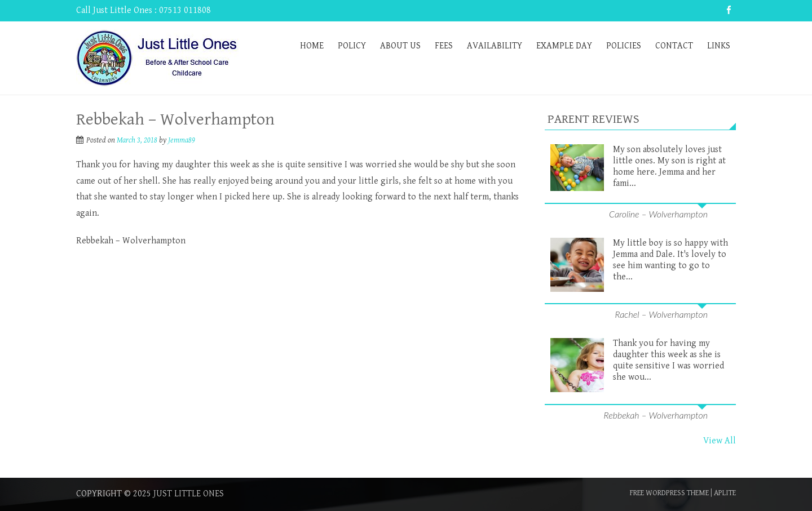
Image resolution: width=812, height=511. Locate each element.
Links (719, 46)
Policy (352, 46)
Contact (674, 46)
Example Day (564, 46)
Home (312, 46)
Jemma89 (182, 140)
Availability (495, 46)
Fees (444, 46)
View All (720, 441)
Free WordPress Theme (669, 493)
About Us (400, 46)
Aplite (725, 493)
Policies (624, 46)
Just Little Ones (189, 494)
